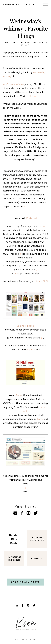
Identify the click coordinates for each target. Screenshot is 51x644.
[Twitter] (34, 605)
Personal (27, 43)
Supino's (31, 349)
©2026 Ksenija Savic (26, 640)
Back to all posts (26, 582)
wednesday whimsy (13, 84)
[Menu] (46, 4)
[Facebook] (23, 605)
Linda (42, 226)
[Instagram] (17, 605)
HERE (30, 96)
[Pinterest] (28, 605)
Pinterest (32, 218)
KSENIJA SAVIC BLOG (18, 5)
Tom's (19, 395)
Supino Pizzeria (25, 326)
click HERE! (41, 281)
